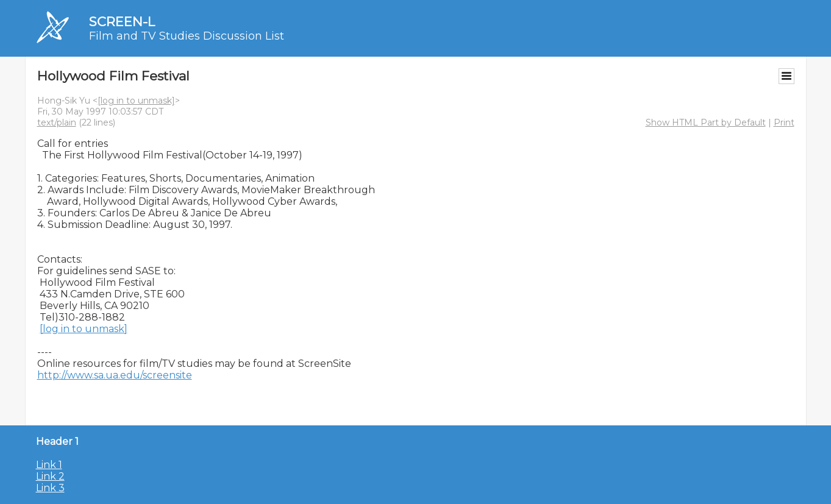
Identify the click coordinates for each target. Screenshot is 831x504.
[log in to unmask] (136, 101)
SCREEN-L (122, 22)
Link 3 (50, 488)
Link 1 (49, 465)
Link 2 (50, 476)
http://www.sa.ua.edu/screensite (115, 375)
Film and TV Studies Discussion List (187, 36)
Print (784, 122)
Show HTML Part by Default (706, 122)
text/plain (57, 122)
